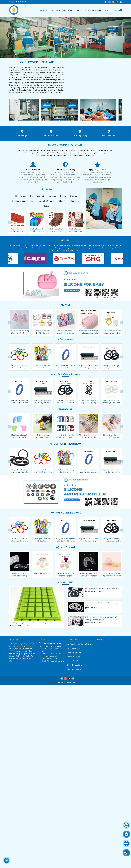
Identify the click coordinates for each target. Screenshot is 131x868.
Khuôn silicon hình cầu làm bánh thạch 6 (17, 230)
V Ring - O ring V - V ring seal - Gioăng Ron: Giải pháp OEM (19, 471)
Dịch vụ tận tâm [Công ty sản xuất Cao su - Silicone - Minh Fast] (65, 170)
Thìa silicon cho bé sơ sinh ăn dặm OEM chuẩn (89, 436)
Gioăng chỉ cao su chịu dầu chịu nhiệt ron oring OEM (101, 604)
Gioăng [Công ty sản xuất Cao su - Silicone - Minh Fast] (46, 206)
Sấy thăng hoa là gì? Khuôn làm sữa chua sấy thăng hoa (29, 623)
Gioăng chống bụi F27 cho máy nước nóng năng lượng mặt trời (89, 401)
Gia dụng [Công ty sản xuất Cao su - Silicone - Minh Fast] (63, 201)
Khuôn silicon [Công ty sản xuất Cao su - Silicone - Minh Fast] (21, 196)
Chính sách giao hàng (74, 652)
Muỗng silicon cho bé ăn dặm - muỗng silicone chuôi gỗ (112, 436)
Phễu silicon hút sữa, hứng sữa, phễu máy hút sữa (19, 332)
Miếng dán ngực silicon (42, 573)
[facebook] (106, 2)
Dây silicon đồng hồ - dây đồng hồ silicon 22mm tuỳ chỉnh (66, 436)
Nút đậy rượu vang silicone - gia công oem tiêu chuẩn (42, 436)
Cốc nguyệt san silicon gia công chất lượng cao (65, 574)
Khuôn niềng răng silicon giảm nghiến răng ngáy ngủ (89, 575)
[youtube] (114, 2)
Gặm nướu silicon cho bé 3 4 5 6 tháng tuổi (42, 332)
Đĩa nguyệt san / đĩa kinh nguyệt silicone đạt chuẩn (112, 574)
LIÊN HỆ (107, 11)
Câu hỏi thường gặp (73, 648)
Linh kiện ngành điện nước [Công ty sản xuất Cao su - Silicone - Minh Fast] (23, 201)
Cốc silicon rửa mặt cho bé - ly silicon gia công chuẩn (89, 332)
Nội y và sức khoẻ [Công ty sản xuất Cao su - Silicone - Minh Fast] (37, 196)
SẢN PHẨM (68, 11)
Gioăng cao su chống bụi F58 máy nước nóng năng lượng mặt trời (112, 367)
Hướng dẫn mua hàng (74, 665)
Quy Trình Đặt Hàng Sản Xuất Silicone (80, 644)
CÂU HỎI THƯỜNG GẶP (92, 11)
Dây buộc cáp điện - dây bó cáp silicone (42, 367)
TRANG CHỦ (44, 11)
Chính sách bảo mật (73, 657)
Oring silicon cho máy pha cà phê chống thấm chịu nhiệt (65, 367)
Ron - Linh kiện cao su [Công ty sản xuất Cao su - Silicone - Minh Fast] (46, 201)
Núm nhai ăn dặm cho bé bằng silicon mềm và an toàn (112, 332)
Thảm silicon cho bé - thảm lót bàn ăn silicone (66, 332)
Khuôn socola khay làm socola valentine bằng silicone (56, 230)
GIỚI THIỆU (56, 11)
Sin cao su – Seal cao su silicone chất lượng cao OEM (19, 367)
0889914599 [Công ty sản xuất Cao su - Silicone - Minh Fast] (21, 2)
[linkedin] (122, 2)
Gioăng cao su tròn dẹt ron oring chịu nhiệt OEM (102, 588)
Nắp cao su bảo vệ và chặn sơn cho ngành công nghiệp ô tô (89, 367)
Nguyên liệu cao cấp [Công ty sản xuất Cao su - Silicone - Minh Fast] (33, 170)
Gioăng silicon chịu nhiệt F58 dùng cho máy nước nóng (112, 401)
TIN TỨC (78, 11)
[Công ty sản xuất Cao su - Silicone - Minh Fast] (14, 11)
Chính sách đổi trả (73, 661)
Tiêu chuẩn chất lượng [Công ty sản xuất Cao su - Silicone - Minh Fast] (98, 170)
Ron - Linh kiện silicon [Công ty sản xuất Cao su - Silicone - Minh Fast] (69, 196)
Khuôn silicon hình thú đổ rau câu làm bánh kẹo (37, 230)
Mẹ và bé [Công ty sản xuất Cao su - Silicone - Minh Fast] (52, 196)
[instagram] (118, 2)
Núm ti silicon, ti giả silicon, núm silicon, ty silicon (19, 575)
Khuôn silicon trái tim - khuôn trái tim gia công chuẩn (75, 230)
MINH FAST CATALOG (74, 669)
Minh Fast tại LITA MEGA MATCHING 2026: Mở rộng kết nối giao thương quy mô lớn (103, 618)
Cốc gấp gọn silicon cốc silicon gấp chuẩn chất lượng (19, 436)
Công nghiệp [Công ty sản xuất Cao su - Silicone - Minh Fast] (75, 201)
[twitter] (110, 2)
